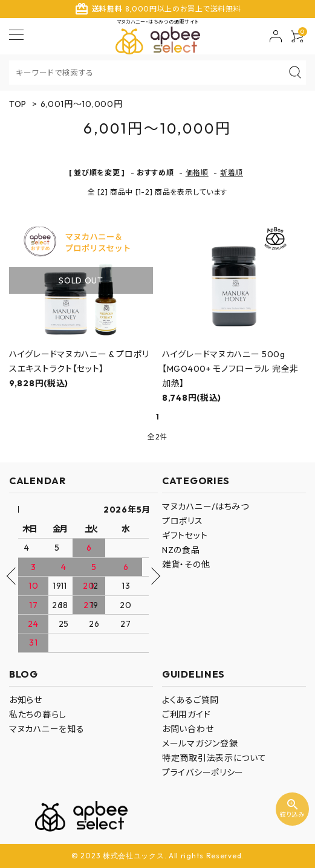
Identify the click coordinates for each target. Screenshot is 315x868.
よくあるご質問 (190, 700)
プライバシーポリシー (203, 772)
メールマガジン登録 (200, 743)
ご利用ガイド (186, 714)
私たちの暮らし (38, 714)
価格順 (197, 173)
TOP (18, 104)
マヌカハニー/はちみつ (206, 507)
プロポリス (183, 521)
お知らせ (26, 700)
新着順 (232, 173)
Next (151, 576)
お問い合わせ (188, 729)
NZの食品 (181, 550)
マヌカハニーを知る (47, 729)
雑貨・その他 (186, 565)
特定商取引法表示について (214, 758)
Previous (15, 576)
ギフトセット (185, 536)
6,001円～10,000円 (82, 104)
